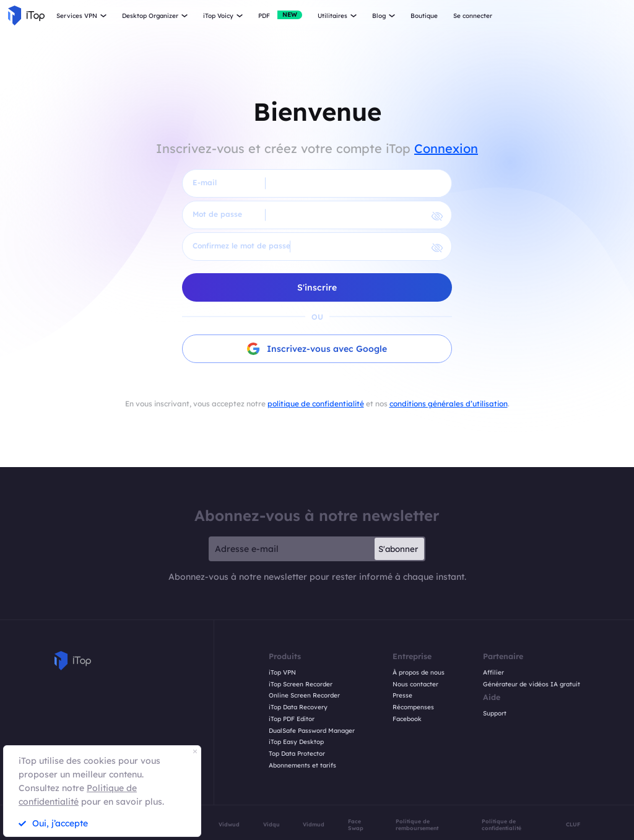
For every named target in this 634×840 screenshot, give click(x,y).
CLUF (573, 824)
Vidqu (271, 824)
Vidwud (229, 824)
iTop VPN (282, 673)
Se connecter (473, 16)
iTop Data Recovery (298, 707)
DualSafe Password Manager (312, 731)
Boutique (424, 16)
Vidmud (314, 824)
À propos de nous (419, 673)
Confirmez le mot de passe (241, 246)
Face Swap (356, 825)
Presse (402, 696)
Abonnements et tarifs (302, 766)
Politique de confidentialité (502, 825)
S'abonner (398, 549)
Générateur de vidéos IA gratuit (532, 685)
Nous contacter (415, 685)
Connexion (446, 148)
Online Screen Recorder (304, 696)
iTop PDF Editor (292, 719)
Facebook (407, 719)
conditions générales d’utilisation (449, 404)
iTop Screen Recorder (301, 685)
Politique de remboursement (417, 825)
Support (495, 714)
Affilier (493, 673)
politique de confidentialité (316, 404)
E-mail (205, 182)
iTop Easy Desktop (296, 742)
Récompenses (413, 707)
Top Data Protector (297, 754)
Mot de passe (217, 214)
